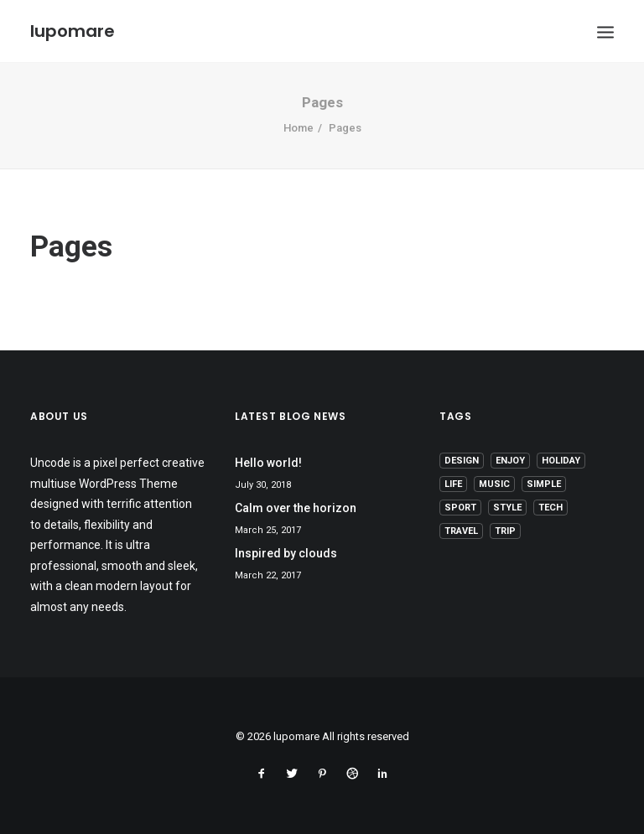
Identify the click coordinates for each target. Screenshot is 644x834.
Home (299, 128)
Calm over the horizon (296, 508)
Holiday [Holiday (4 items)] (561, 461)
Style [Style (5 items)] (507, 508)
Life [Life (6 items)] (453, 484)
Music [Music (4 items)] (494, 484)
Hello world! (268, 463)
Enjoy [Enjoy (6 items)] (510, 461)
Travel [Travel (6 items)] (461, 531)
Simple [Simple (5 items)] (544, 484)
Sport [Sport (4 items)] (460, 508)
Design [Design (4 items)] (462, 461)
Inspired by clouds (286, 553)
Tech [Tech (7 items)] (551, 508)
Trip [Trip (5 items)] (505, 531)
